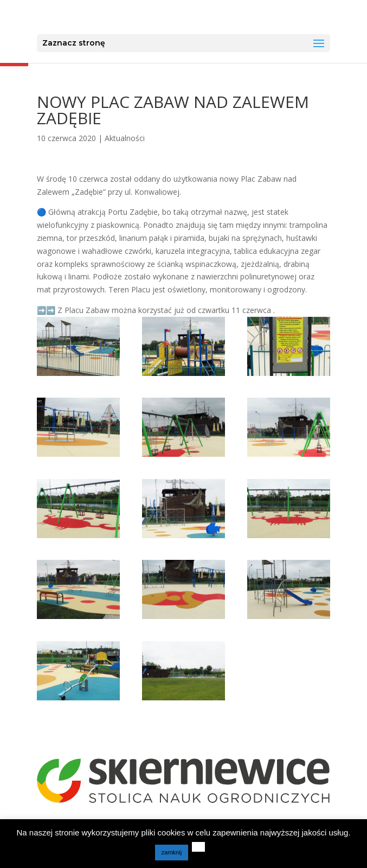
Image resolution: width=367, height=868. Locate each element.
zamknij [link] (172, 852)
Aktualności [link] (125, 138)
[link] (185, 17)
